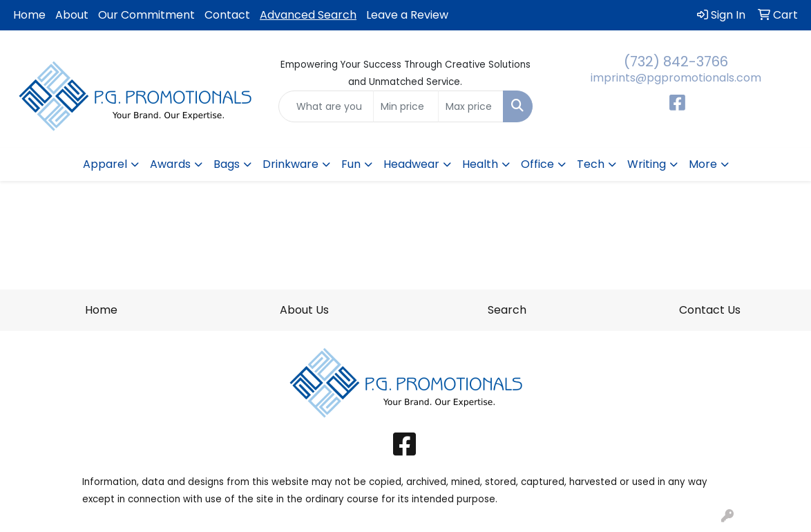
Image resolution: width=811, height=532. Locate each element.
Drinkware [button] (290, 164)
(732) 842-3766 (676, 61)
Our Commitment (146, 15)
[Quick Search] (326, 106)
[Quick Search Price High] (471, 106)
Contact (227, 15)
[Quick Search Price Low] (406, 106)
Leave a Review (407, 15)
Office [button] (537, 164)
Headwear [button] (411, 164)
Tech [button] (591, 164)
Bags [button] (227, 164)
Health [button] (480, 164)
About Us (304, 310)
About (72, 15)
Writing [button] (647, 164)
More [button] (703, 164)
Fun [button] (351, 164)
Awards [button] (170, 164)
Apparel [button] (105, 164)
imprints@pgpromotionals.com (676, 78)
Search (507, 310)
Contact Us (710, 310)
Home (29, 15)
